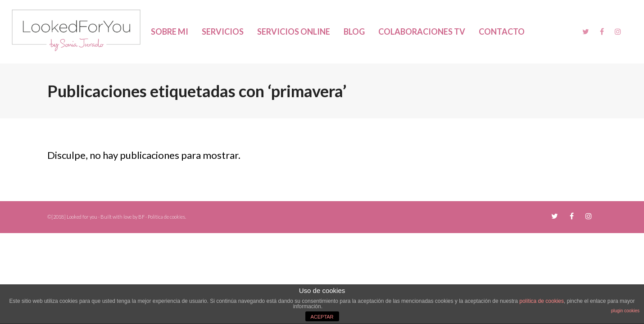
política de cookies (542, 301)
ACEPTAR (322, 317)
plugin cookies (625, 311)
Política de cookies (166, 217)
